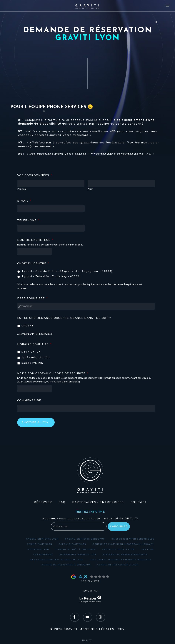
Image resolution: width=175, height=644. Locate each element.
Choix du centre (33, 263)
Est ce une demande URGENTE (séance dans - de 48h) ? (64, 318)
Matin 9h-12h (31, 352)
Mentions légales (97, 629)
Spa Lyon (147, 549)
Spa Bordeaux (43, 554)
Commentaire (29, 400)
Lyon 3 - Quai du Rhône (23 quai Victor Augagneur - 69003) (67, 271)
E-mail (24, 201)
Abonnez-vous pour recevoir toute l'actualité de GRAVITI (90, 518)
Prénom (22, 189)
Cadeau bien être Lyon (42, 539)
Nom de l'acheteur (35, 240)
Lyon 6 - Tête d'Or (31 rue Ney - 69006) (52, 276)
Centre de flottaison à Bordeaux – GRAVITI (123, 544)
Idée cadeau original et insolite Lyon (56, 560)
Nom (91, 189)
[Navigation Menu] (168, 5)
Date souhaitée (32, 298)
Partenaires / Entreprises (98, 502)
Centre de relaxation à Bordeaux (66, 565)
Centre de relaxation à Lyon (118, 565)
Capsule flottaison (73, 544)
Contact (139, 502)
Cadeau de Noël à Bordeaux (76, 549)
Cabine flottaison (40, 544)
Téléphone (28, 220)
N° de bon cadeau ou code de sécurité (53, 373)
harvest (87, 640)
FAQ (62, 502)
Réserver (43, 502)
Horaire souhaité (34, 344)
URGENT (28, 326)
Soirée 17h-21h (32, 363)
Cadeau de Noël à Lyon (118, 549)
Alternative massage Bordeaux (125, 554)
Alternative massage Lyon (78, 554)
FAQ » (149, 154)
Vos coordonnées (35, 175)
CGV (121, 629)
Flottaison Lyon (38, 549)
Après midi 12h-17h (36, 357)
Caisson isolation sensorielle (133, 539)
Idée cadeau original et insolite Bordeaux (121, 560)
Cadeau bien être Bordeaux (85, 539)
